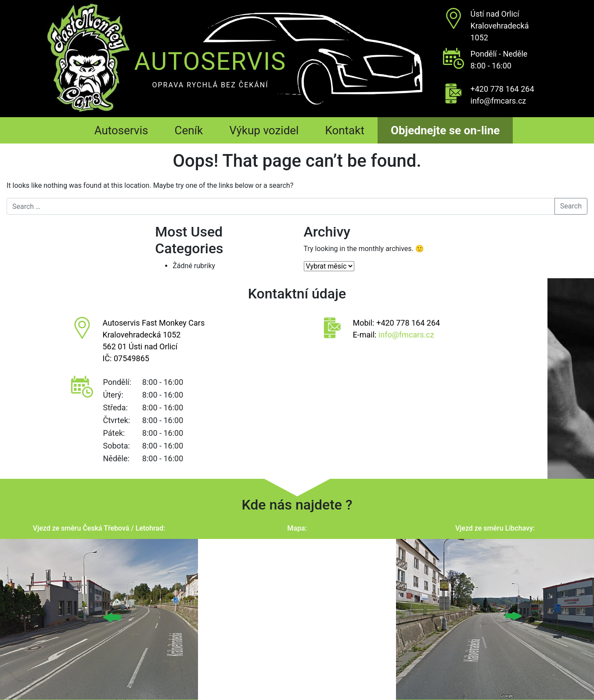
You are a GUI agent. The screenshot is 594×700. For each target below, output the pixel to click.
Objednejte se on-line (445, 130)
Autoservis (121, 130)
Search (571, 206)
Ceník (189, 130)
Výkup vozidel (264, 130)
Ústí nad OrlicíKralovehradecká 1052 (500, 26)
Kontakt (345, 130)
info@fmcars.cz (499, 101)
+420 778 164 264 (502, 89)
